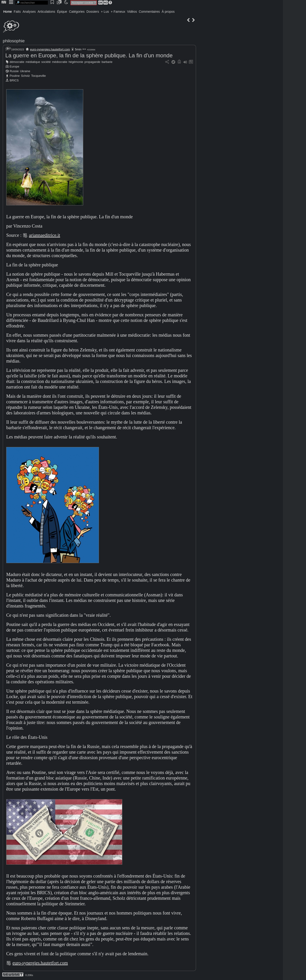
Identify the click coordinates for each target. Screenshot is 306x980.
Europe (14, 66)
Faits (17, 12)
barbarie (107, 62)
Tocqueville (38, 76)
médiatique (33, 62)
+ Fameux (118, 12)
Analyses (29, 12)
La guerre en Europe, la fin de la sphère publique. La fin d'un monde (89, 55)
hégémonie (76, 62)
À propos (168, 12)
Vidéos (132, 12)
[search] (32, 3)
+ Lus (105, 12)
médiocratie (60, 62)
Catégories (77, 12)
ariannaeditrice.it (44, 235)
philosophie (14, 41)
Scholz (25, 76)
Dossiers (93, 12)
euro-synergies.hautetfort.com (50, 49)
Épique (62, 12)
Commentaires (149, 12)
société (46, 62)
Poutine (15, 76)
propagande (92, 62)
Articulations (46, 12)
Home (8, 12)
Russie (14, 71)
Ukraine (25, 71)
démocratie (17, 62)
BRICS (14, 80)
